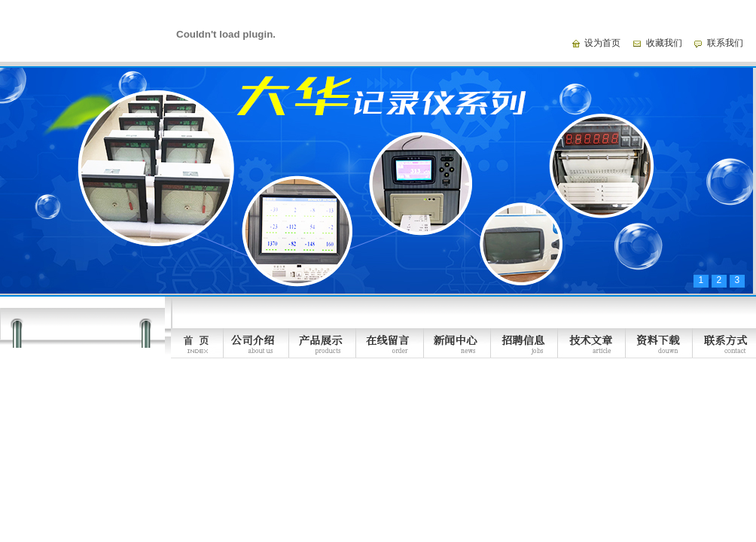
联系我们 (725, 43)
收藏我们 (664, 43)
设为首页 (602, 43)
